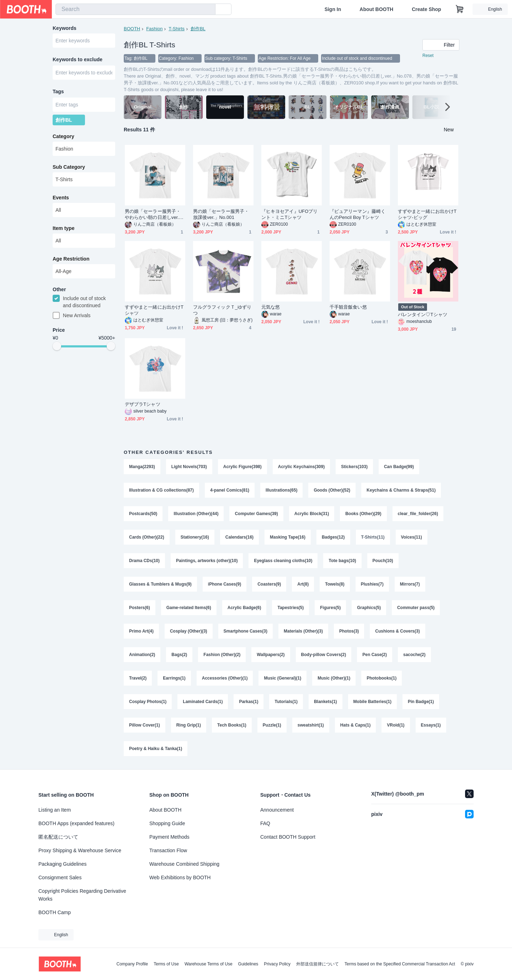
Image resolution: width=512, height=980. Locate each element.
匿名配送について (58, 837)
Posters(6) (140, 608)
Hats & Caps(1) (355, 725)
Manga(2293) (142, 467)
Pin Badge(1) (421, 702)
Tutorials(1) (286, 702)
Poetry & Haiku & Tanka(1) (156, 749)
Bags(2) (179, 655)
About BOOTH (376, 9)
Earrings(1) (174, 678)
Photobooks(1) (382, 678)
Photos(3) (349, 631)
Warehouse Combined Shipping (184, 864)
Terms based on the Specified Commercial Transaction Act (400, 964)
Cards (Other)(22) (147, 537)
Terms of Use (166, 964)
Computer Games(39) (256, 514)
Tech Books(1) (232, 725)
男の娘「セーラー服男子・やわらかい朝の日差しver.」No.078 (154, 214)
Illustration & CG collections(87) (161, 490)
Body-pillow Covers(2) (324, 655)
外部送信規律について (318, 964)
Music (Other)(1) (334, 678)
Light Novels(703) (189, 467)
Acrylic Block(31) (312, 514)
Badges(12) (333, 537)
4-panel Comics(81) (230, 490)
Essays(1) (431, 725)
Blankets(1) (326, 702)
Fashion (154, 29)
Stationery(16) (195, 537)
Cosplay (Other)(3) (189, 631)
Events (61, 198)
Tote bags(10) (342, 561)
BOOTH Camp (55, 912)
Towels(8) (335, 584)
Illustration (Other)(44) (196, 514)
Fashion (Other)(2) (222, 655)
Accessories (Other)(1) (225, 678)
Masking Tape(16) (288, 537)
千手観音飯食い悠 (348, 307)
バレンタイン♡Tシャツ (423, 315)
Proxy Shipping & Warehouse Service (80, 850)
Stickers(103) (354, 467)
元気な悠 (271, 307)
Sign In (333, 9)
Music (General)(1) (282, 678)
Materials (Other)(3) (303, 631)
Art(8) (303, 584)
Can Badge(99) (399, 467)
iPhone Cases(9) (225, 584)
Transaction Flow (168, 850)
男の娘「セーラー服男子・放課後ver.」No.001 (221, 214)
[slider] (57, 346)
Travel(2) (138, 678)
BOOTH (132, 29)
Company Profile (132, 964)
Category (63, 136)
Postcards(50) (143, 514)
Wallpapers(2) (271, 655)
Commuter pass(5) (416, 608)
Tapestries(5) (290, 608)
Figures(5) (330, 608)
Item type (63, 228)
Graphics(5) (369, 608)
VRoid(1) (396, 725)
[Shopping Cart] (460, 9)
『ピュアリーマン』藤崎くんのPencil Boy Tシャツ (358, 214)
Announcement (277, 810)
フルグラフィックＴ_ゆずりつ (222, 310)
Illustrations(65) (281, 490)
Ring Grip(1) (189, 725)
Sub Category (69, 167)
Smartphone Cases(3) (246, 631)
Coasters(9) (269, 584)
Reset (428, 56)
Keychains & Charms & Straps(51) (401, 490)
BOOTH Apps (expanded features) (76, 823)
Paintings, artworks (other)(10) (207, 561)
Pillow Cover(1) (145, 725)
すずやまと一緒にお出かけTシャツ (154, 310)
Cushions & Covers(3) (397, 631)
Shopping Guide (167, 823)
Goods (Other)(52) (332, 490)
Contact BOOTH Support (288, 837)
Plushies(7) (372, 584)
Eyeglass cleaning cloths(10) (283, 561)
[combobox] (135, 9)
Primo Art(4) (141, 631)
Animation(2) (142, 655)
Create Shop (426, 9)
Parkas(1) (249, 702)
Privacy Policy (277, 964)
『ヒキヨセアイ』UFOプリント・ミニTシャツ (289, 214)
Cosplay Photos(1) (148, 702)
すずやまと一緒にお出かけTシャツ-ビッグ (427, 214)
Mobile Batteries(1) (372, 702)
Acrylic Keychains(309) (301, 467)
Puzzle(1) (272, 725)
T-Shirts (177, 29)
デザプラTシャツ (143, 404)
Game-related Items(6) (189, 608)
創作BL (198, 29)
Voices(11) (412, 537)
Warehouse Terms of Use (209, 964)
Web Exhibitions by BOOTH (180, 877)
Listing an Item (55, 810)
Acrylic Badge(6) (244, 608)
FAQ (265, 823)
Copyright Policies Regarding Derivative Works (82, 895)
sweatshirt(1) (311, 725)
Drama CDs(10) (144, 561)
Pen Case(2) (375, 655)
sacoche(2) (414, 655)
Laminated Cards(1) (203, 702)
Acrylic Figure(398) (242, 467)
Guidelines (248, 964)
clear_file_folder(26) (418, 514)
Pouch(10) (383, 561)
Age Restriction (71, 259)
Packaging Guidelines (62, 864)
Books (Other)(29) (363, 514)
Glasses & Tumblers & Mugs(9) (160, 584)
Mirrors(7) (410, 584)
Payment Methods (169, 837)
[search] (208, 10)
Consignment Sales (60, 877)
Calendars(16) (239, 537)
